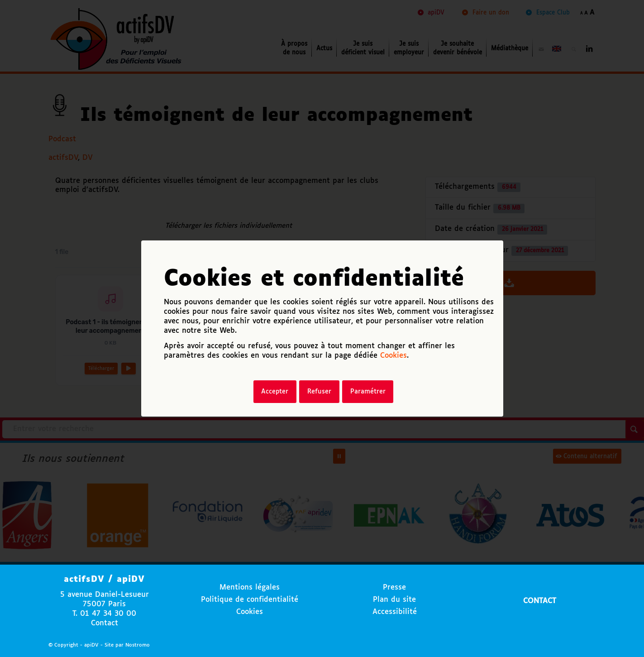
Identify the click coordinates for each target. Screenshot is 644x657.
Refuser (319, 392)
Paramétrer (368, 392)
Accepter (275, 392)
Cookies (394, 356)
